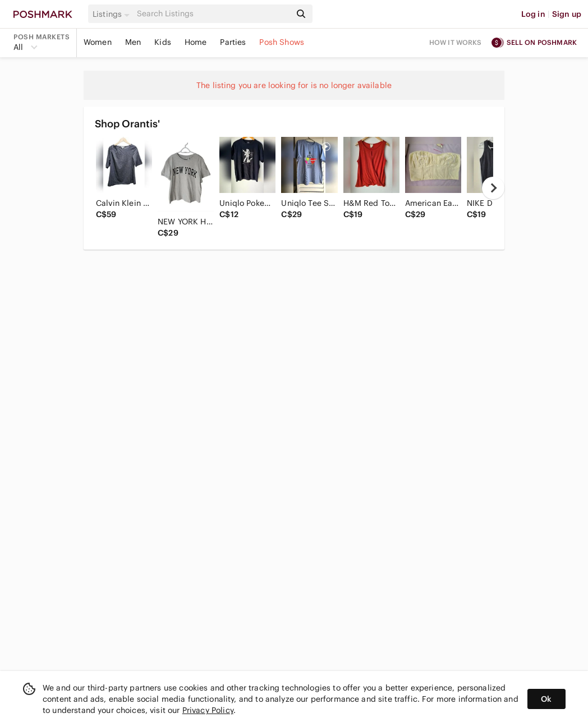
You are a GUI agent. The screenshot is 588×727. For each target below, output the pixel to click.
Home (196, 42)
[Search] (213, 14)
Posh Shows (282, 42)
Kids (163, 42)
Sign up (567, 14)
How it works (456, 42)
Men (133, 42)
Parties (233, 42)
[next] (493, 188)
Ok (546, 699)
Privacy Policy (208, 710)
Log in (533, 14)
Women (98, 42)
